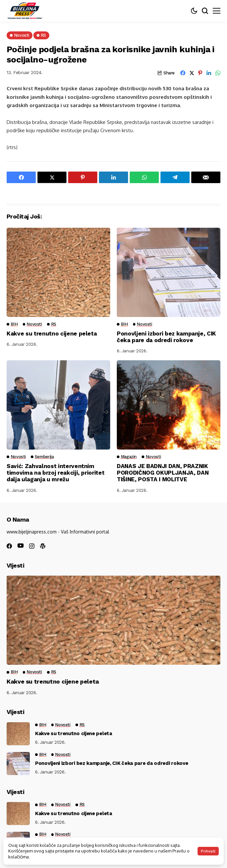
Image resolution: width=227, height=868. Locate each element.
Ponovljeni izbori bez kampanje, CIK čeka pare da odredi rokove (166, 337)
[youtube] (21, 546)
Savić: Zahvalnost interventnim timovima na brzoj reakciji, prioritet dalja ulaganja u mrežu (55, 473)
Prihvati (208, 851)
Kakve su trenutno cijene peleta (52, 334)
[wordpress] (43, 546)
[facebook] (9, 546)
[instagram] (32, 546)
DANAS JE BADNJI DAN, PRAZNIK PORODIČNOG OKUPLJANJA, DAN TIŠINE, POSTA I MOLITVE (163, 473)
